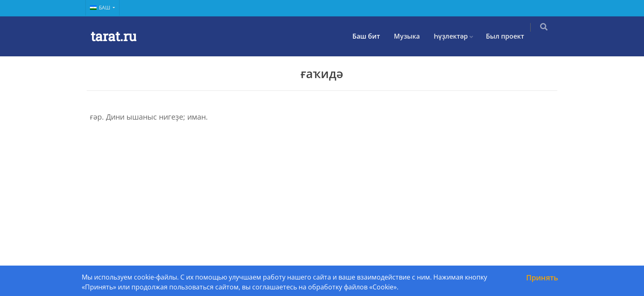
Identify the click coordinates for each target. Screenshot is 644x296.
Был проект (511, 36)
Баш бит (372, 36)
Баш (101, 8)
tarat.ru (114, 36)
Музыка (413, 36)
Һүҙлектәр (457, 36)
